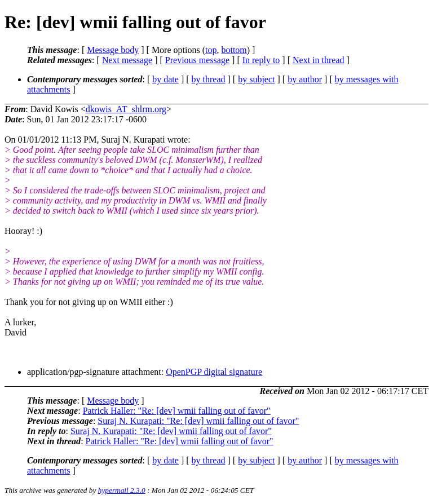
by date (165, 79)
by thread (209, 79)
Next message (127, 60)
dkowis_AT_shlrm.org (126, 109)
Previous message (197, 60)
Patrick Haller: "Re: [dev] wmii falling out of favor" (177, 411)
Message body (113, 50)
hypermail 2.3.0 (122, 490)
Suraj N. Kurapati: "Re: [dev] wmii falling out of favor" (198, 421)
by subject (256, 79)
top (211, 50)
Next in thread (319, 60)
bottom (234, 50)
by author (305, 79)
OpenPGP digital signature (214, 372)
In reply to (261, 60)
